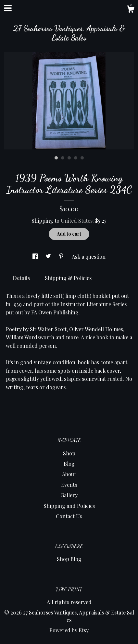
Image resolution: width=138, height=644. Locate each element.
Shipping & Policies (68, 278)
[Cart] (131, 10)
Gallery (69, 495)
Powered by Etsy (69, 630)
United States (77, 221)
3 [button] (69, 158)
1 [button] (56, 158)
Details (21, 278)
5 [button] (82, 158)
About (69, 474)
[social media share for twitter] (49, 257)
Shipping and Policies (69, 506)
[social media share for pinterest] (62, 257)
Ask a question (89, 257)
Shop (69, 453)
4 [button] (76, 158)
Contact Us (69, 516)
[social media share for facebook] (36, 257)
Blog (69, 464)
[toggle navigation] (8, 8)
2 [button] (63, 158)
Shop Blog (69, 559)
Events (69, 485)
